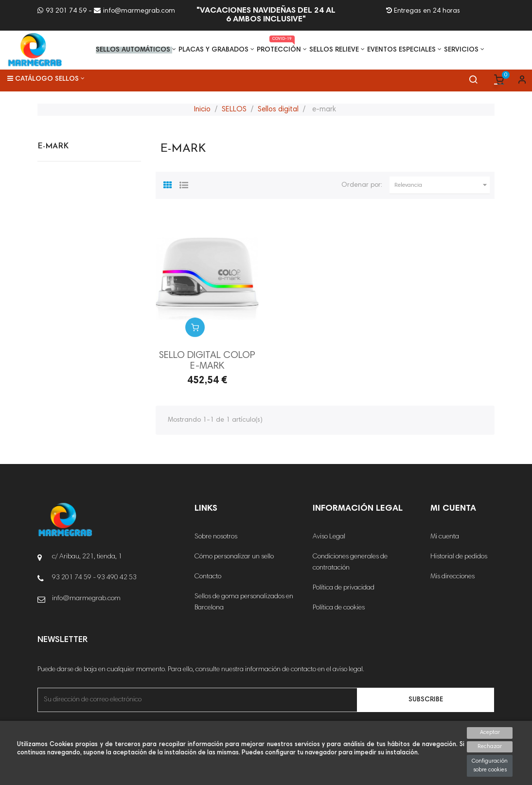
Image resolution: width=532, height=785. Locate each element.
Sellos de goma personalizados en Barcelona (244, 602)
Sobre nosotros (216, 537)
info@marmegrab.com (134, 11)
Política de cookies (339, 608)
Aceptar (490, 733)
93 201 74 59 (62, 11)
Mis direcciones (452, 577)
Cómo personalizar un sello (234, 557)
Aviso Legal (329, 537)
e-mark (53, 146)
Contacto (208, 577)
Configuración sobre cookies (490, 766)
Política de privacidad (344, 588)
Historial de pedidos (459, 557)
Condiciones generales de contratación (350, 562)
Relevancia (442, 185)
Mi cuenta (445, 537)
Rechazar (490, 747)
